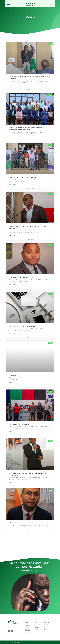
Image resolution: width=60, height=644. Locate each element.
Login (46, 630)
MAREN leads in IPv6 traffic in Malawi (23, 326)
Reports (46, 624)
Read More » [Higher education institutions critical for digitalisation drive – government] (13, 482)
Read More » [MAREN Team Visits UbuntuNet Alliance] (13, 185)
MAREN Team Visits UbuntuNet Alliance (23, 177)
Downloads (47, 622)
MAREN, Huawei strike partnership (21, 523)
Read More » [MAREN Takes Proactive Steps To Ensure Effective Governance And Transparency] (13, 137)
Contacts (46, 628)
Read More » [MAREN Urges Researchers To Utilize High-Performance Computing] (13, 236)
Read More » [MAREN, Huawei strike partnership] (13, 530)
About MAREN (27, 623)
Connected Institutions (28, 630)
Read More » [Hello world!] (13, 382)
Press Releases (37, 627)
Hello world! (13, 375)
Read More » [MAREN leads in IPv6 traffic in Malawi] (13, 334)
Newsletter (37, 624)
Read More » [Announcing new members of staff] (13, 285)
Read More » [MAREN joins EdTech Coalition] (13, 431)
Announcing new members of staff (21, 277)
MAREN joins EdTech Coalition (20, 424)
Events (36, 629)
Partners (27, 627)
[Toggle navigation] (15, 4)
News (36, 622)
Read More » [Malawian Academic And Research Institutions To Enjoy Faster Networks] (13, 86)
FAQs (46, 626)
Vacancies (37, 631)
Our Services (27, 633)
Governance (28, 626)
